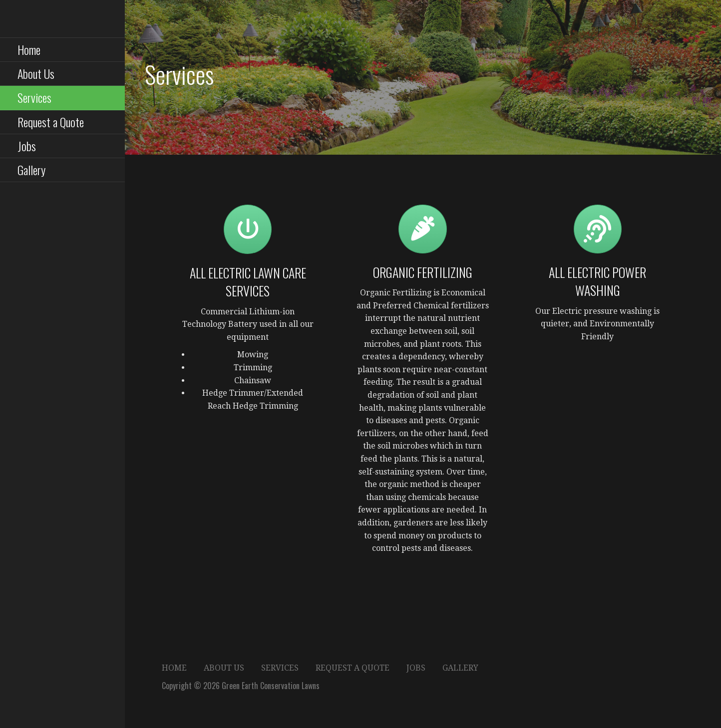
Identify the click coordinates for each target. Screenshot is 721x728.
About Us (36, 73)
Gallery (31, 170)
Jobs (27, 146)
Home (29, 49)
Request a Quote (51, 122)
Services (34, 97)
